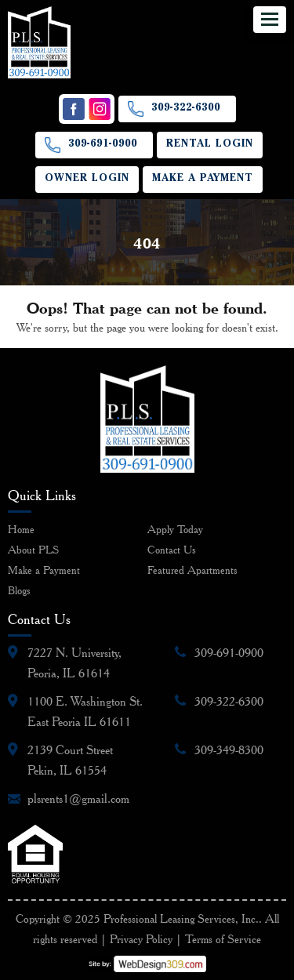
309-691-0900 (103, 145)
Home (21, 529)
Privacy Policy (141, 939)
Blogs (19, 590)
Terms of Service (223, 939)
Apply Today (175, 529)
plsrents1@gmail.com (78, 799)
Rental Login (210, 145)
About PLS (33, 550)
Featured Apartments (192, 570)
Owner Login (87, 179)
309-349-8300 (229, 750)
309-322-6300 (186, 109)
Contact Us (172, 550)
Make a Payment (203, 179)
